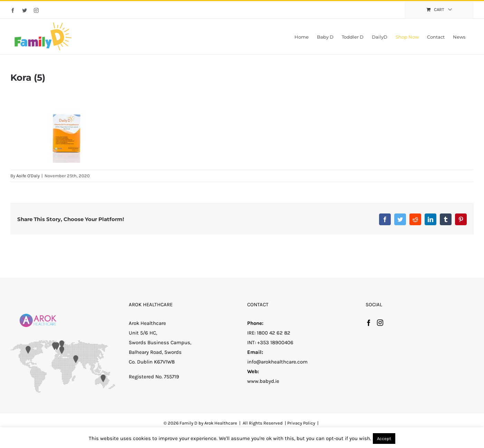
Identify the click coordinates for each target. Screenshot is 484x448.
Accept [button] (384, 439)
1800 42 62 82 (274, 333)
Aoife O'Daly (28, 176)
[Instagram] (380, 322)
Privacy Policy (301, 423)
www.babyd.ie (263, 381)
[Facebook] (369, 322)
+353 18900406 (275, 342)
